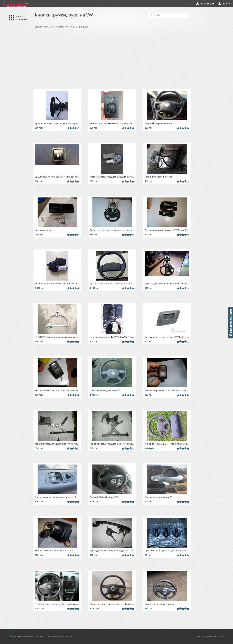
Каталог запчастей (22, 18)
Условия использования (60, 637)
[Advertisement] (116, 59)
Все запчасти (41, 27)
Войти (226, 4)
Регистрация (208, 4)
